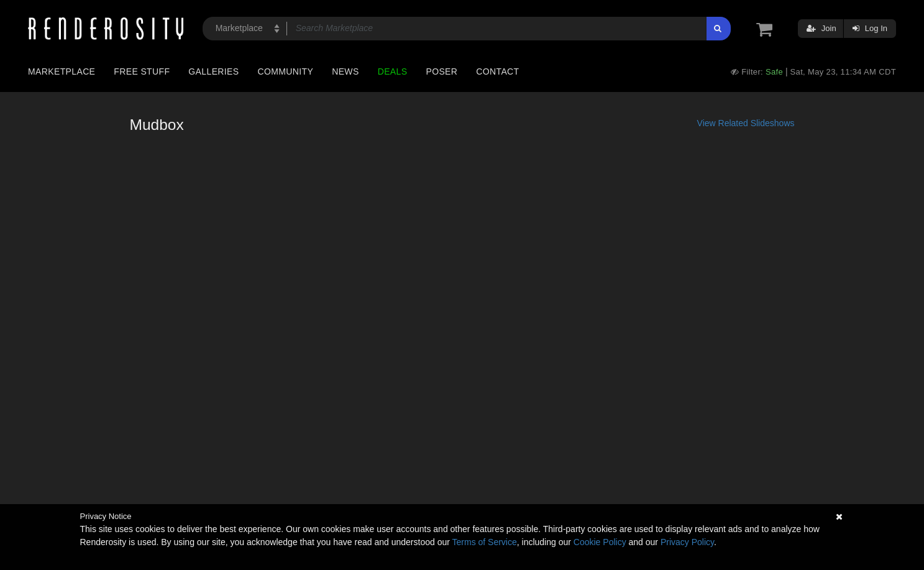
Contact (497, 71)
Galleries (213, 71)
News (345, 71)
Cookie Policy (600, 542)
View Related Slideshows (746, 123)
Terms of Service (485, 542)
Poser (441, 71)
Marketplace (62, 71)
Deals (393, 71)
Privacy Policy (687, 542)
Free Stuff (142, 71)
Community (286, 71)
